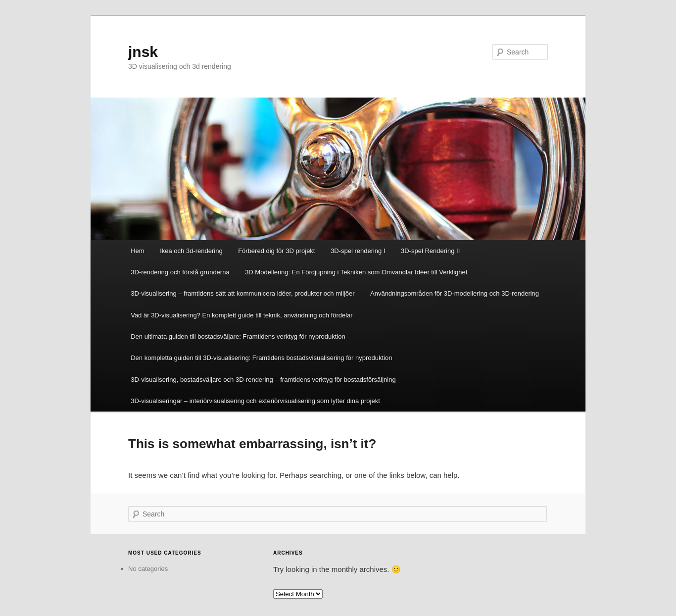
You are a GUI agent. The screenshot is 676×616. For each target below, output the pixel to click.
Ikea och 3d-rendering (191, 251)
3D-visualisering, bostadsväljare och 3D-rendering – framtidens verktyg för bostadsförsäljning (263, 380)
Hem (137, 251)
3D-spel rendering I (358, 251)
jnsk (143, 52)
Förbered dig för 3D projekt (276, 251)
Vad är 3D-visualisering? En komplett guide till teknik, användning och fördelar (242, 315)
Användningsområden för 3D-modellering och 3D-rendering (455, 293)
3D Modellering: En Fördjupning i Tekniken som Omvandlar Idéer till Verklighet (356, 272)
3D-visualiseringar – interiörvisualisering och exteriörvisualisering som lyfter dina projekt (255, 401)
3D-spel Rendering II (430, 251)
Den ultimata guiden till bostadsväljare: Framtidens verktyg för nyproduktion (238, 336)
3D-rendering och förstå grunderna (180, 272)
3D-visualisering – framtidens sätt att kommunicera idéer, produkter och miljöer (242, 293)
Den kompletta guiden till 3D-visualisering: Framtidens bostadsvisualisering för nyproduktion (261, 358)
